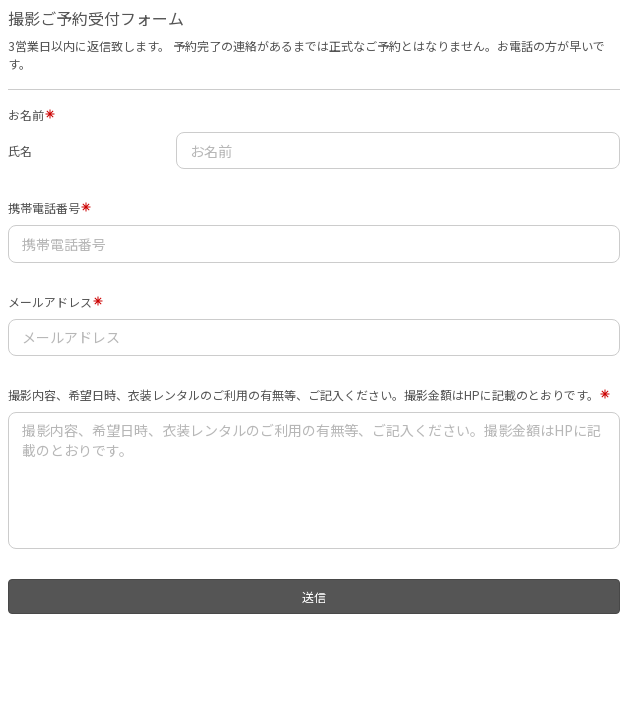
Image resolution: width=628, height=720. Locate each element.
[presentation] (136, 660)
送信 (314, 596)
